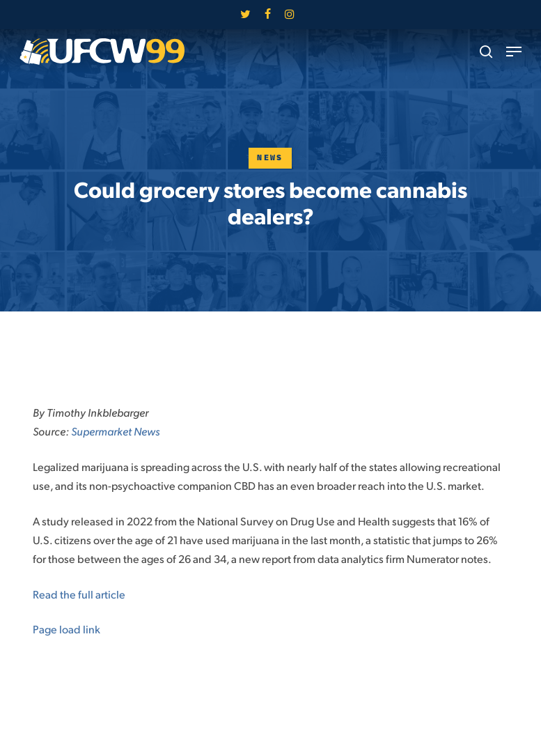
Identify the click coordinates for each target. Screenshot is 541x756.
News (270, 158)
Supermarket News (115, 431)
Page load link (66, 629)
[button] (514, 52)
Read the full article (79, 594)
